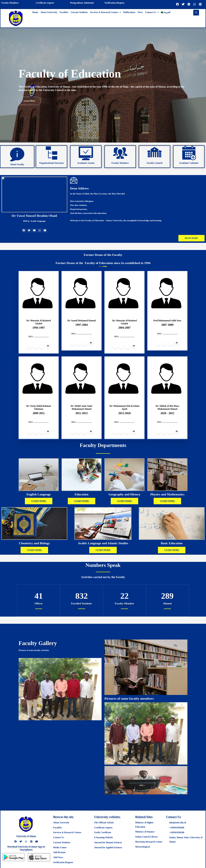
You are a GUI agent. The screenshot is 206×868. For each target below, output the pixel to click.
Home (35, 12)
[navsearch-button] (196, 13)
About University (49, 12)
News (140, 12)
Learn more (32, 100)
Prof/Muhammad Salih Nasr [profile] (167, 321)
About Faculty (17, 164)
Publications (129, 12)
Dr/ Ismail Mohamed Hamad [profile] (82, 321)
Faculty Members (10, 3)
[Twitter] (35, 346)
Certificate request (45, 3)
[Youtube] (48, 346)
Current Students (79, 12)
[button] (105, 12)
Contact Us (152, 12)
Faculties (64, 12)
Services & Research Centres (105, 12)
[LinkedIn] (42, 346)
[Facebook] (29, 346)
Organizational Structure (52, 163)
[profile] (39, 312)
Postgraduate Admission (82, 3)
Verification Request (114, 3)
